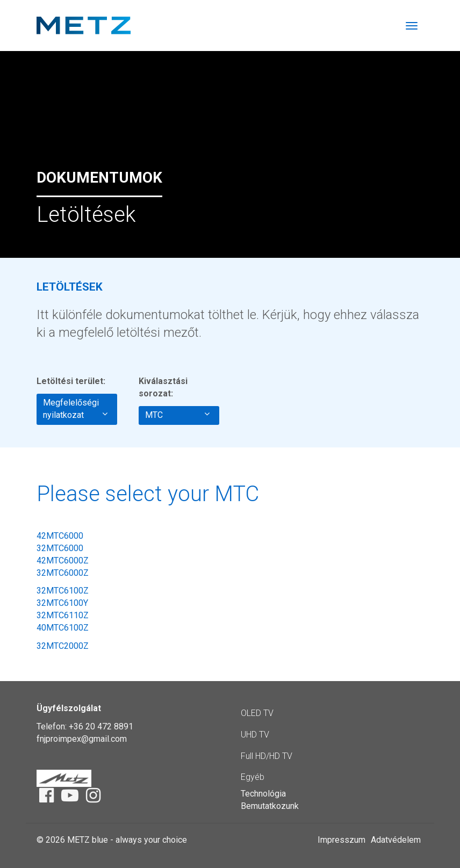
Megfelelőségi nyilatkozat (75, 409)
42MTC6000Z (63, 560)
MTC (177, 415)
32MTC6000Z (63, 573)
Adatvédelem (396, 840)
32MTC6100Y (62, 603)
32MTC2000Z (63, 646)
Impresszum (342, 840)
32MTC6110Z (63, 615)
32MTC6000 (60, 548)
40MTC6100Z (63, 628)
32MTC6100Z (63, 591)
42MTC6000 (60, 536)
